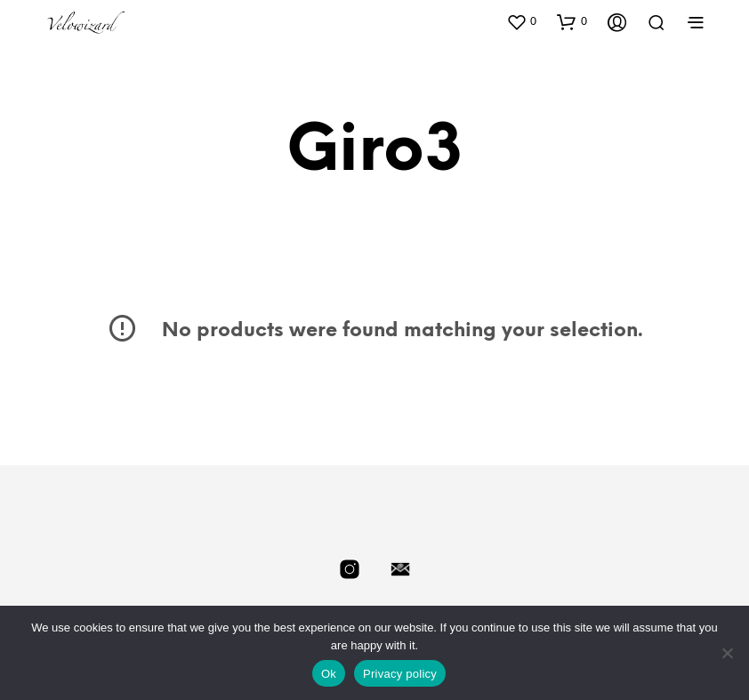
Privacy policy (400, 674)
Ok (329, 674)
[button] (521, 21)
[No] (727, 653)
